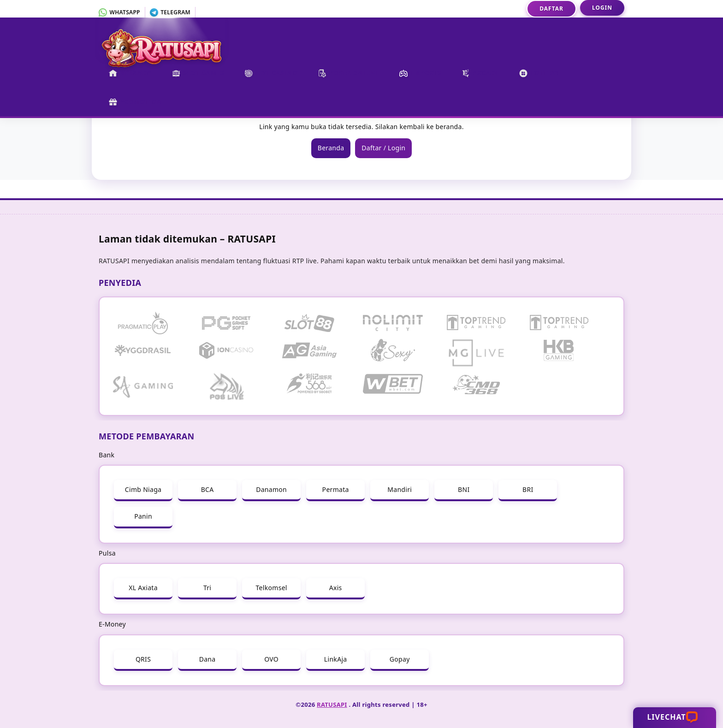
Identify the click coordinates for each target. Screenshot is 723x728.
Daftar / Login (383, 148)
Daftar (551, 9)
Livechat (673, 717)
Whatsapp (119, 12)
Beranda (130, 73)
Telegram (170, 12)
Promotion (135, 102)
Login (602, 8)
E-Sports (420, 73)
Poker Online (349, 73)
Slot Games (198, 73)
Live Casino (271, 73)
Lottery (539, 73)
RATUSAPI (332, 704)
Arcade (480, 73)
